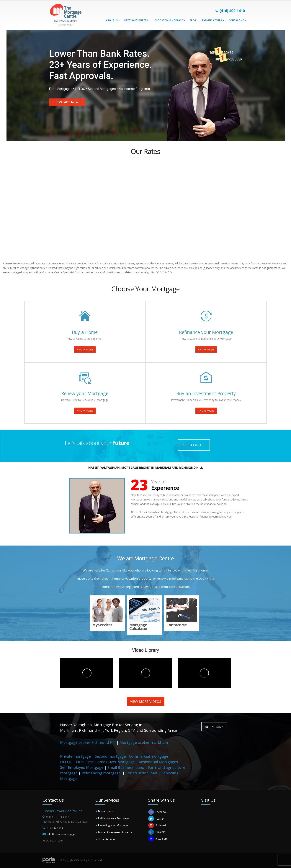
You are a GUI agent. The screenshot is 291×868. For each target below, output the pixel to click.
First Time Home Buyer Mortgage (105, 762)
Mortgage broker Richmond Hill (88, 742)
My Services (103, 625)
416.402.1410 (55, 828)
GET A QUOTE (194, 445)
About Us (112, 20)
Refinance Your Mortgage (113, 818)
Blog (193, 20)
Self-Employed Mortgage (82, 767)
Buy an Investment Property (115, 832)
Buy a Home (106, 811)
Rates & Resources (136, 20)
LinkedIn (157, 832)
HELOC (66, 762)
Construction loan (141, 773)
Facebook (158, 812)
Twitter (156, 819)
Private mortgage (75, 756)
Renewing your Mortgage (113, 825)
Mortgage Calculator (139, 627)
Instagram (158, 839)
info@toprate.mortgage (61, 834)
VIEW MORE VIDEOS (146, 701)
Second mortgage (110, 756)
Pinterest (157, 825)
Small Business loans (126, 767)
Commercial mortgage (149, 756)
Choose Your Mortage (169, 20)
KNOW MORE (85, 349)
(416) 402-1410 (230, 11)
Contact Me (236, 20)
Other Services (107, 839)
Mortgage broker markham (144, 742)
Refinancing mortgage (102, 773)
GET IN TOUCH (214, 727)
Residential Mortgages (158, 762)
